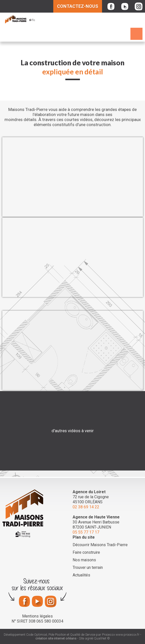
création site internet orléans (56, 638)
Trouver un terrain (88, 567)
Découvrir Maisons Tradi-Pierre (100, 545)
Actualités (81, 575)
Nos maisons (84, 560)
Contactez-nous (78, 6)
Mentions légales (37, 616)
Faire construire (86, 552)
